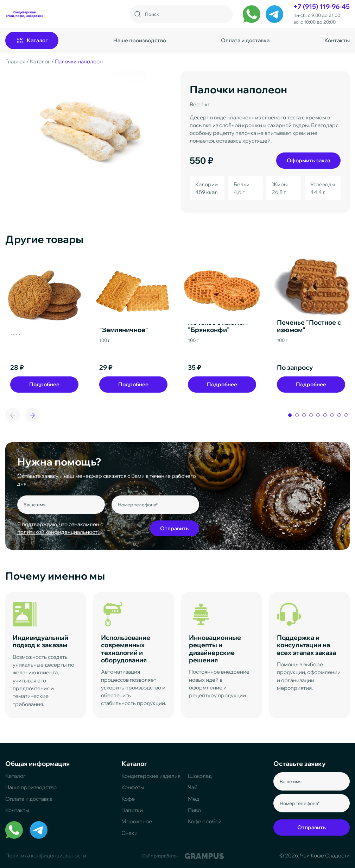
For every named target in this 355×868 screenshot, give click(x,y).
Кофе (128, 799)
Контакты (337, 40)
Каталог (15, 776)
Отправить (174, 528)
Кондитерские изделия (151, 776)
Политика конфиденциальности (46, 855)
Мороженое (137, 821)
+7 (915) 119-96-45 (322, 7)
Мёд (194, 799)
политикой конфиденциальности (59, 532)
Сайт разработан (183, 856)
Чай (193, 787)
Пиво (194, 810)
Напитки (132, 810)
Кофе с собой (205, 821)
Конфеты (133, 787)
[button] (32, 415)
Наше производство (140, 40)
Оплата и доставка (245, 40)
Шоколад (200, 776)
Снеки (129, 833)
